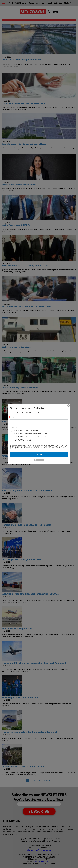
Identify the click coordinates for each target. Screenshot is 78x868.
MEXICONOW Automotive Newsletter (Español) (31, 437)
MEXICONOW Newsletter (23, 440)
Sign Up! (39, 454)
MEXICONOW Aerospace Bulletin (26, 431)
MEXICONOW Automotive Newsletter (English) (31, 434)
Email (12, 417)
